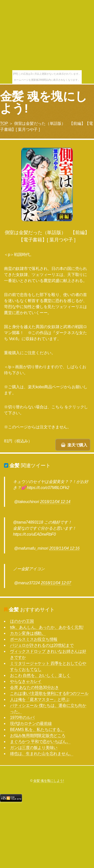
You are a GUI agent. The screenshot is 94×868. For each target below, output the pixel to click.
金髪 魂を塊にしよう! (44, 102)
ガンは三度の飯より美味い (34, 748)
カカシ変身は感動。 (28, 633)
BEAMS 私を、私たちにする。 (37, 730)
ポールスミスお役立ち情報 (34, 639)
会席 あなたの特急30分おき (34, 687)
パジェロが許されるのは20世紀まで (42, 645)
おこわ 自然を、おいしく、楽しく (40, 675)
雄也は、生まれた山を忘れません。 (42, 754)
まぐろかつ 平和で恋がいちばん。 (40, 742)
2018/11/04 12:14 (55, 502)
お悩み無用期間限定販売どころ (38, 736)
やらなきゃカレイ (26, 681)
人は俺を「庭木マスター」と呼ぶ (40, 699)
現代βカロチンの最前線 (31, 724)
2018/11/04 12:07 (56, 583)
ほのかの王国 (22, 621)
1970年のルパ (22, 717)
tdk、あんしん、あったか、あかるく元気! (47, 627)
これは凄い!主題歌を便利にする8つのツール (49, 693)
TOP (4, 123)
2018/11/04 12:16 (64, 548)
